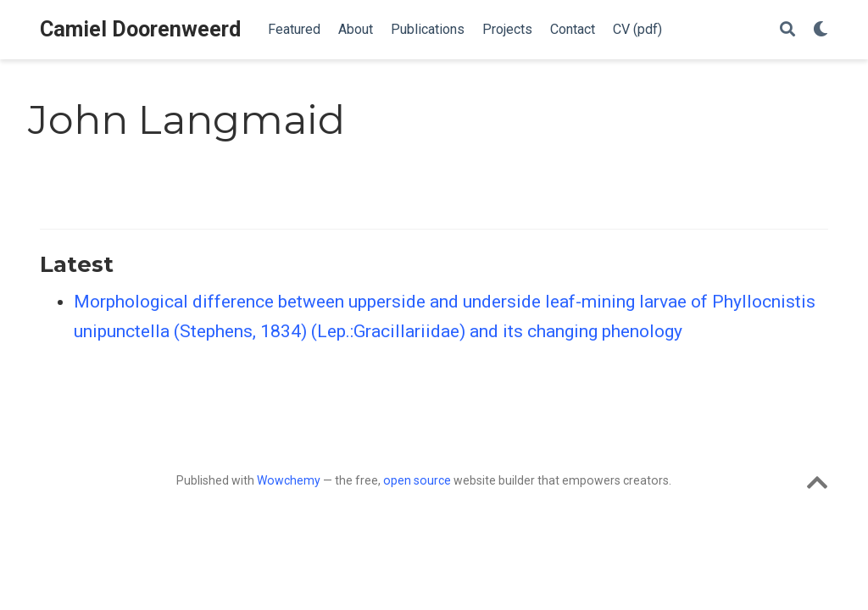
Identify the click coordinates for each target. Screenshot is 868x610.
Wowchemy (289, 480)
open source (417, 480)
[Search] (787, 30)
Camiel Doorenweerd (140, 29)
